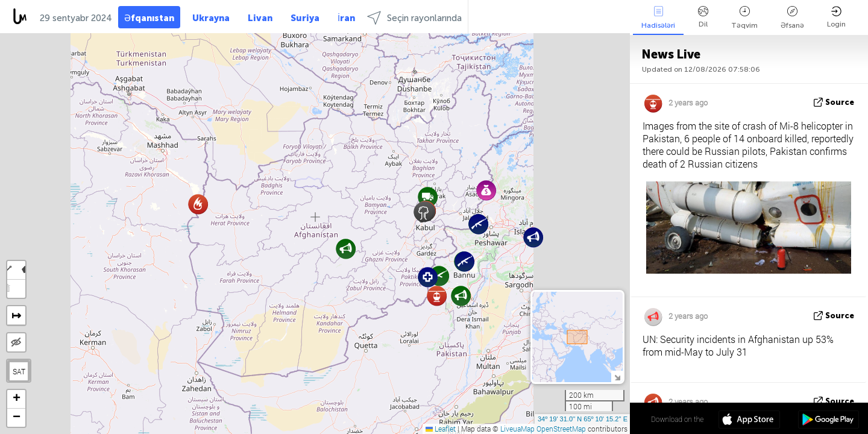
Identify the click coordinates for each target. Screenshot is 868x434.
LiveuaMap (517, 429)
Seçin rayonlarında (414, 18)
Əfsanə (792, 18)
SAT (19, 371)
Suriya (305, 18)
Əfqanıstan (149, 18)
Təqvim (744, 18)
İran (346, 18)
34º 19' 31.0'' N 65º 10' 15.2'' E (583, 419)
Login (836, 17)
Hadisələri (658, 18)
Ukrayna (211, 18)
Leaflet (441, 429)
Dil (703, 17)
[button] (464, 261)
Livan (260, 18)
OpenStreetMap (561, 429)
